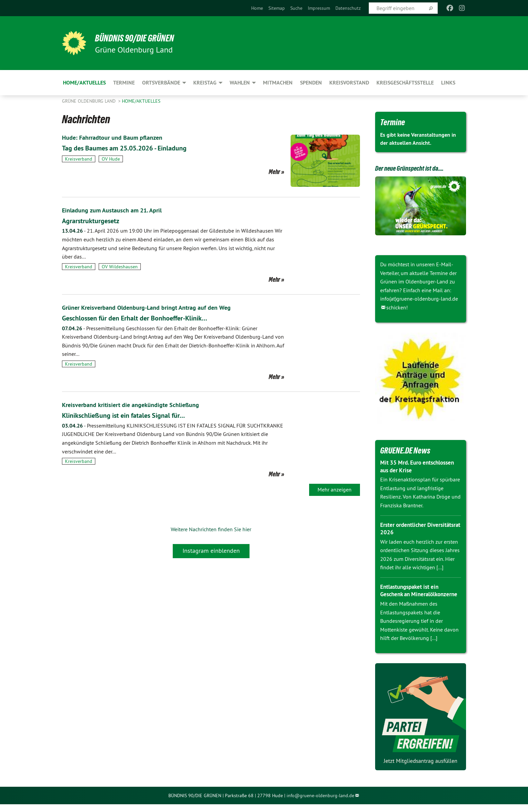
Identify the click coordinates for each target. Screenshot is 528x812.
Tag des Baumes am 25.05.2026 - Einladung (138, 148)
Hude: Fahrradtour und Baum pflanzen (117, 137)
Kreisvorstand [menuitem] (349, 83)
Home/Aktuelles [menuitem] (84, 83)
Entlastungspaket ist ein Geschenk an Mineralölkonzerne (412, 594)
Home (257, 8)
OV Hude (111, 159)
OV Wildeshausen (120, 267)
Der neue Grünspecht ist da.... (418, 168)
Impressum (319, 8)
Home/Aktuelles (141, 101)
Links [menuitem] (448, 83)
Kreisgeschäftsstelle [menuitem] (405, 83)
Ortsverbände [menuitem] (161, 83)
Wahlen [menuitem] (240, 83)
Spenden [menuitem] (311, 83)
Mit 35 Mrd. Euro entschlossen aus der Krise (420, 466)
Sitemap (277, 8)
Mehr (274, 172)
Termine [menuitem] (124, 83)
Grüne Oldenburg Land (89, 101)
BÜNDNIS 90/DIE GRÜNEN (145, 38)
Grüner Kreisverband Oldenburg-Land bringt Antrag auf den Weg (155, 307)
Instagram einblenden (211, 551)
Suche (296, 8)
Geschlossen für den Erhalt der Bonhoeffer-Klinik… (149, 318)
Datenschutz (348, 8)
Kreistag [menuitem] (205, 83)
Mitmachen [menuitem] (278, 83)
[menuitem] (257, 8)
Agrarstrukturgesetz (96, 220)
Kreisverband (79, 159)
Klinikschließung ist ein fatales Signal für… (135, 415)
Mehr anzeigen (335, 489)
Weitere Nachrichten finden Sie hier (211, 529)
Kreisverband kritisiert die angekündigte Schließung (137, 405)
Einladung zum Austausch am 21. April (117, 210)
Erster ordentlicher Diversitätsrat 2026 (405, 529)
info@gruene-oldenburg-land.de (320, 803)
